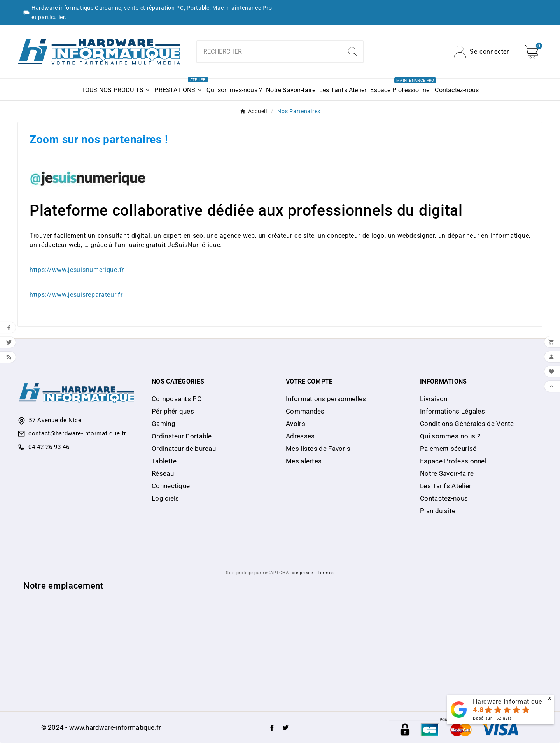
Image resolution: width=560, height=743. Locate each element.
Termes (326, 573)
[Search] (352, 51)
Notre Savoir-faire (447, 473)
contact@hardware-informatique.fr (77, 433)
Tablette (164, 461)
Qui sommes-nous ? (450, 436)
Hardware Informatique (507, 702)
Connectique (171, 486)
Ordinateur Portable (182, 436)
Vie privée (303, 573)
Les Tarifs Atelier (446, 486)
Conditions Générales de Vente (467, 424)
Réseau (163, 473)
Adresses (300, 436)
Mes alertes (304, 461)
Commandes (305, 411)
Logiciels (165, 498)
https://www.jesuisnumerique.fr (77, 270)
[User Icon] (481, 52)
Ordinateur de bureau (184, 449)
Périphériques (173, 411)
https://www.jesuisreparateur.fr (76, 295)
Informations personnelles (326, 399)
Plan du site (438, 511)
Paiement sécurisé (448, 449)
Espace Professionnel (453, 461)
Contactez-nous (444, 498)
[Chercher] (269, 52)
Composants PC (177, 399)
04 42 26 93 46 (49, 447)
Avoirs (296, 424)
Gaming (164, 424)
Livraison (434, 399)
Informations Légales (452, 411)
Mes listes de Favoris (318, 449)
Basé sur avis (492, 718)
